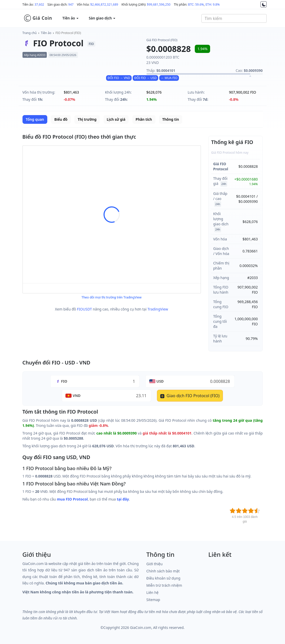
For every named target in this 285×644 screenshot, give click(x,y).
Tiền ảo (46, 33)
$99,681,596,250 (159, 4)
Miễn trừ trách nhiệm (164, 585)
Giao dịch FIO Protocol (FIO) (190, 396)
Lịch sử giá (116, 119)
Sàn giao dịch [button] (102, 18)
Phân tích (144, 119)
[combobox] (234, 18)
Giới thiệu (155, 564)
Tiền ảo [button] (70, 18)
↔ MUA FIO (169, 78)
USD (160, 381)
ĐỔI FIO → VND (119, 78)
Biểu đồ (61, 119)
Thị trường (87, 119)
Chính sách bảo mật (163, 571)
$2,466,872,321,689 (104, 4)
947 (71, 4)
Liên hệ (153, 592)
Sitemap (153, 600)
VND (77, 396)
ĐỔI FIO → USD (145, 78)
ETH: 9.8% (213, 4)
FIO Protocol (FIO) (68, 33)
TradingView (158, 309)
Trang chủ (30, 33)
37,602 (39, 4)
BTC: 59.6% (196, 4)
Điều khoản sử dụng (163, 578)
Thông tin (171, 119)
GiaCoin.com (140, 628)
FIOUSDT (84, 309)
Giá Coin (38, 18)
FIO (64, 381)
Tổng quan (35, 119)
